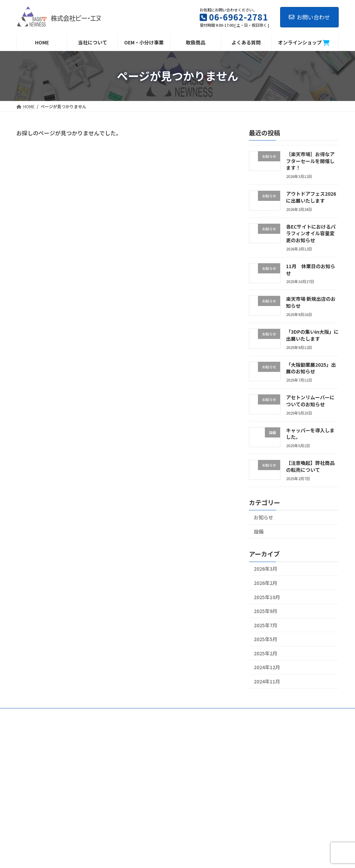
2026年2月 (266, 583)
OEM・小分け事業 (144, 714)
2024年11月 (267, 681)
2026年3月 (266, 569)
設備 (259, 531)
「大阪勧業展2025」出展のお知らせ (311, 368)
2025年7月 (266, 625)
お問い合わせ (309, 17)
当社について (35, 714)
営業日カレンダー (230, 714)
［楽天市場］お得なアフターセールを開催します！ (310, 161)
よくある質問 (187, 714)
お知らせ (263, 517)
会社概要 (70, 714)
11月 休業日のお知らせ (311, 270)
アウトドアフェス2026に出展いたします (311, 197)
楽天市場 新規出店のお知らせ (311, 302)
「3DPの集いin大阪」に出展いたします (312, 335)
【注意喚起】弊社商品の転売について (310, 466)
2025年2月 (266, 653)
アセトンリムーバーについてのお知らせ (310, 401)
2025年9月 (266, 611)
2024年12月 (267, 667)
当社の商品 (103, 714)
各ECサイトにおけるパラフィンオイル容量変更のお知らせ (311, 233)
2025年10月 (267, 597)
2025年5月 (266, 639)
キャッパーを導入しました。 (310, 434)
